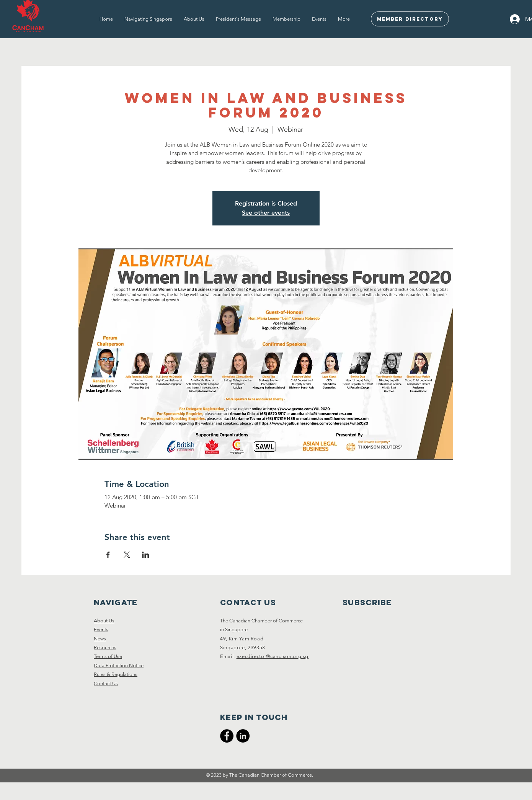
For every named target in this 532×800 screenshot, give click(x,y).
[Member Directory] (410, 19)
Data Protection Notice (119, 665)
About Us (104, 621)
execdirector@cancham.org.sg (273, 656)
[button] (148, 19)
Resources (105, 647)
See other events (266, 213)
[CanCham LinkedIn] (243, 736)
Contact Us (106, 683)
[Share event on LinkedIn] (146, 555)
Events (101, 629)
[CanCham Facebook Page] (227, 736)
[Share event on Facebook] (108, 555)
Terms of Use (108, 656)
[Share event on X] (127, 555)
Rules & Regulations (116, 674)
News (100, 639)
